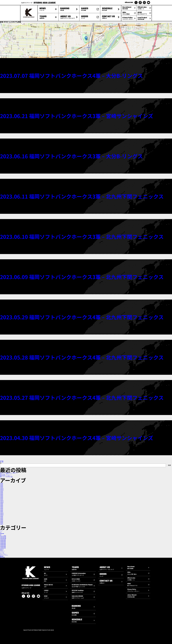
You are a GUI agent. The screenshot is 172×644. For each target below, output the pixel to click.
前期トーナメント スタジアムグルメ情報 (6, 477)
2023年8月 (1, 517)
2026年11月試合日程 (3, 538)
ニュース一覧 (2, 553)
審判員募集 (2, 556)
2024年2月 (1, 511)
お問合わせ (2, 550)
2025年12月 (2, 488)
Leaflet (147, 57)
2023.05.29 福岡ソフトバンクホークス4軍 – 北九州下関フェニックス (82, 317)
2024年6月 (1, 507)
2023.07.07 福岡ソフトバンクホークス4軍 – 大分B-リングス (71, 76)
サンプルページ (2, 551)
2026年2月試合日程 (3, 541)
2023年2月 (1, 523)
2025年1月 (1, 500)
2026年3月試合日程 (3, 542)
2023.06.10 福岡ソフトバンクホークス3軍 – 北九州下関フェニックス (82, 237)
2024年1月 (1, 512)
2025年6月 (1, 495)
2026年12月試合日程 (3, 539)
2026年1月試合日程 (3, 540)
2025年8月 (1, 492)
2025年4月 (1, 497)
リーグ (1, 532)
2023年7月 (1, 518)
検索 (1, 463)
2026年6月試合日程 (3, 545)
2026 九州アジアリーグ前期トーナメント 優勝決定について (9, 473)
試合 (1, 535)
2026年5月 (1, 483)
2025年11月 (2, 489)
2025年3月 (1, 498)
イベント (1, 531)
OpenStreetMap (161, 57)
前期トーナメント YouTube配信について (6, 476)
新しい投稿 (2, 462)
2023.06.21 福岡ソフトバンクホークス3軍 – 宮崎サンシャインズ (77, 116)
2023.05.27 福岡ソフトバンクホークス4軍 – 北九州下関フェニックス (82, 398)
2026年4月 (1, 484)
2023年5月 (1, 520)
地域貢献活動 (2, 534)
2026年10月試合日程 (3, 537)
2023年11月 (2, 514)
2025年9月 (1, 492)
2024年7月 (1, 506)
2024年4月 (1, 509)
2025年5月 (1, 496)
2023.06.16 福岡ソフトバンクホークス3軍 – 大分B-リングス (71, 156)
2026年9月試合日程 (3, 548)
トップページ (2, 552)
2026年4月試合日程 (3, 543)
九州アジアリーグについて (4, 555)
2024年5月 (1, 508)
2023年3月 (1, 522)
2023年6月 (1, 519)
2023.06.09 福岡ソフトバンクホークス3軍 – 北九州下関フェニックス (82, 277)
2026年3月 (1, 485)
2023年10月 (2, 515)
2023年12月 (2, 513)
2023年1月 (1, 524)
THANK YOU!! (2, 549)
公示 (1, 533)
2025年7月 (1, 494)
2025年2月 (1, 499)
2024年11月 (2, 502)
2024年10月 (2, 503)
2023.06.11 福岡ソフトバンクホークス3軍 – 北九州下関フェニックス (82, 196)
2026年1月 (1, 487)
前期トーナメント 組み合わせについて (6, 474)
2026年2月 (1, 486)
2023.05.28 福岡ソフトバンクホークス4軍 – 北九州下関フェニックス (82, 357)
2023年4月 (1, 521)
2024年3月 (1, 510)
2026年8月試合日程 (3, 547)
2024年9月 (1, 504)
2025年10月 (2, 490)
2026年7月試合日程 (3, 546)
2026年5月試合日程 (3, 544)
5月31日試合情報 (2, 475)
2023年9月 (1, 516)
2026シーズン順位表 (3, 536)
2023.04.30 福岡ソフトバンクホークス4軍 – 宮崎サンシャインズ (77, 438)
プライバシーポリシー (3, 554)
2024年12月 (2, 501)
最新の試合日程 (2, 557)
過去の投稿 (2, 461)
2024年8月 (1, 505)
